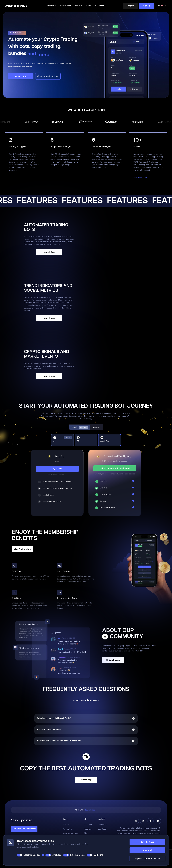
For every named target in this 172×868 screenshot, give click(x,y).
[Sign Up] (147, 6)
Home (65, 819)
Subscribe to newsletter (24, 829)
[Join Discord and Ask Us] (86, 700)
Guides (89, 6)
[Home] (16, 6)
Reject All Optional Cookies (147, 859)
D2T (86, 819)
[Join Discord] (129, 660)
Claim (86, 833)
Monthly (97, 427)
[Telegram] (158, 821)
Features (66, 825)
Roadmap (88, 829)
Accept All (147, 850)
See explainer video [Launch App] (48, 76)
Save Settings (147, 842)
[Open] (133, 718)
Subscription (66, 6)
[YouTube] (150, 821)
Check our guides (141, 177)
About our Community (71, 833)
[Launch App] (21, 76)
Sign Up (147, 6)
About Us (78, 6)
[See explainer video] (48, 76)
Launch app (102, 825)
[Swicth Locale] (162, 6)
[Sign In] (131, 6)
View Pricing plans (23, 549)
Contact (101, 819)
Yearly (80, 427)
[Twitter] (143, 821)
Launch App (21, 76)
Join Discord (113, 660)
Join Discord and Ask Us (86, 700)
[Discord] (136, 821)
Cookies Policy (33, 847)
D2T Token (99, 6)
